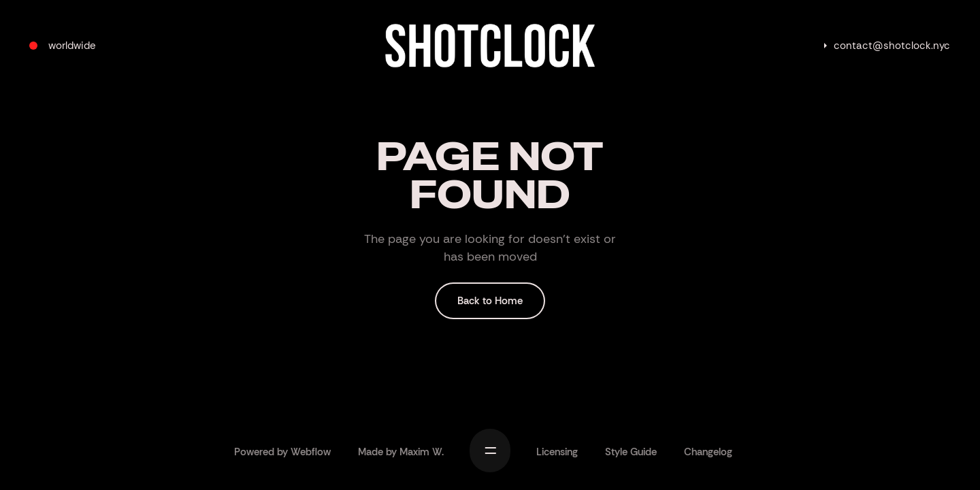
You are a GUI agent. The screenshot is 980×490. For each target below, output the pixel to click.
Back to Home (490, 301)
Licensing (557, 452)
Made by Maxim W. (401, 452)
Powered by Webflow (282, 452)
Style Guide (631, 452)
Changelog (708, 452)
